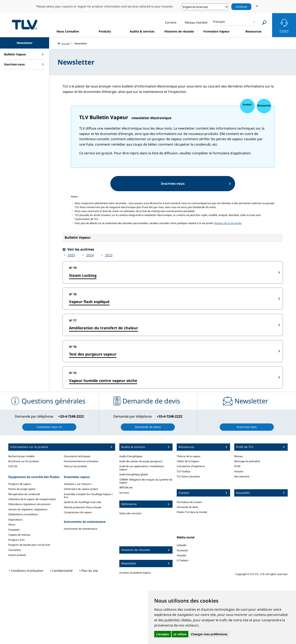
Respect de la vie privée (228, 223)
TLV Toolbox (184, 471)
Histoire (239, 471)
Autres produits (17, 555)
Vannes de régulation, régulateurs (28, 509)
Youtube (181, 555)
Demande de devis (187, 507)
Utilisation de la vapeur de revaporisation (32, 499)
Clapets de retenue (19, 535)
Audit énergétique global (134, 474)
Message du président (247, 461)
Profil (237, 466)
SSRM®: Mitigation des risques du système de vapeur (146, 481)
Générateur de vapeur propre (81, 489)
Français (219, 22)
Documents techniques (77, 456)
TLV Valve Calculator (188, 476)
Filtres (12, 525)
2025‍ (71, 255)
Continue (241, 7)
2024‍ (90, 255)
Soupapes (14, 530)
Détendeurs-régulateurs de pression (29, 504)
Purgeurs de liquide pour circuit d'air (29, 545)
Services (124, 493)
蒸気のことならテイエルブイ (25, 24)
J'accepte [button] (163, 634)
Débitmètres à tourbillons (23, 514)
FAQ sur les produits (75, 466)
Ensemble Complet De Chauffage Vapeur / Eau (88, 496)
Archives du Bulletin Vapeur (135, 573)
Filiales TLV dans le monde (192, 512)
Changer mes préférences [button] (209, 634)
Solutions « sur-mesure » (78, 484)
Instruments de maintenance (81, 529)
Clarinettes (15, 550)
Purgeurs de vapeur (20, 484)
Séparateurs (15, 520)
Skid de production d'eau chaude (83, 507)
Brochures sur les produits (24, 461)
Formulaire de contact (189, 502)
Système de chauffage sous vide (82, 502)
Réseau (239, 456)
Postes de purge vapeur (22, 489)
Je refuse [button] (180, 634)
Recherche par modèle (21, 456)
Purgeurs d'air (17, 540)
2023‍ (109, 255)
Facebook (182, 550)
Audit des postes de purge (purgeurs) (141, 461)
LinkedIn (182, 545)
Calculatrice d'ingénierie (191, 466)
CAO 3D (13, 466)
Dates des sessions (130, 513)
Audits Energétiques (131, 456)
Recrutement (242, 476)
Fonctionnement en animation (81, 461)
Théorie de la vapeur (189, 456)
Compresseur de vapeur (78, 512)
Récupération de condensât (24, 494)
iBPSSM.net (126, 487)
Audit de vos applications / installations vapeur (142, 468)
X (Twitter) (183, 560)
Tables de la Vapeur (188, 461)
